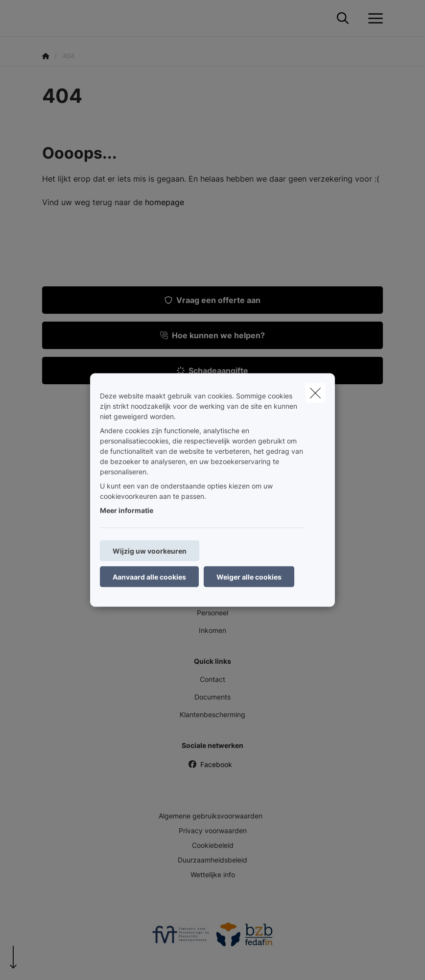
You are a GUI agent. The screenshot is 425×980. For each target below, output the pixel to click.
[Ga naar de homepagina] (48, 18)
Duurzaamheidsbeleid (212, 860)
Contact (212, 679)
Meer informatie (127, 510)
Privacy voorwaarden (213, 830)
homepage (165, 202)
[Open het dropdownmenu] (373, 19)
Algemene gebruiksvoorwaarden (211, 816)
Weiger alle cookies (249, 577)
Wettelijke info (213, 875)
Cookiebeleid (213, 845)
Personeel (212, 613)
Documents (212, 697)
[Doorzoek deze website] (343, 19)
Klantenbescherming (212, 714)
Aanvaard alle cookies (149, 577)
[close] (315, 393)
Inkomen (212, 630)
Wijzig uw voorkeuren (150, 551)
